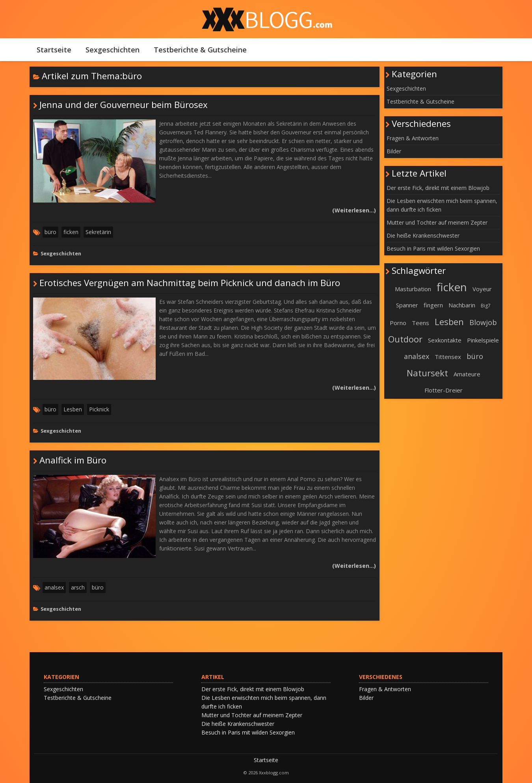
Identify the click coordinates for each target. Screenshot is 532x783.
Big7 (486, 306)
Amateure (467, 374)
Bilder (394, 151)
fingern (433, 305)
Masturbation (413, 289)
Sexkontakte (445, 340)
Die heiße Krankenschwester (423, 235)
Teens (420, 323)
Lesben (73, 409)
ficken (71, 232)
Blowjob (483, 322)
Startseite (54, 50)
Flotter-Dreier (444, 390)
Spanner (407, 305)
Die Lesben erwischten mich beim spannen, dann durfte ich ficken (442, 205)
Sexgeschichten (113, 50)
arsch (78, 587)
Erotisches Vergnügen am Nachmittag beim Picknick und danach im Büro (190, 283)
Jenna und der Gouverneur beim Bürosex (124, 105)
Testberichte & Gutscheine (200, 50)
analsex (54, 587)
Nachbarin (462, 305)
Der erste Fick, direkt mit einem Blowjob (438, 188)
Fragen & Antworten (413, 138)
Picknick (99, 409)
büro (50, 232)
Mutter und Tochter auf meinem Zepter (437, 222)
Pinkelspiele (483, 340)
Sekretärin (98, 232)
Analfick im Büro (73, 460)
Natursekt (427, 373)
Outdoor (405, 339)
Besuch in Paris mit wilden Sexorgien (433, 248)
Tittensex (448, 357)
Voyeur (482, 289)
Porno (398, 323)
